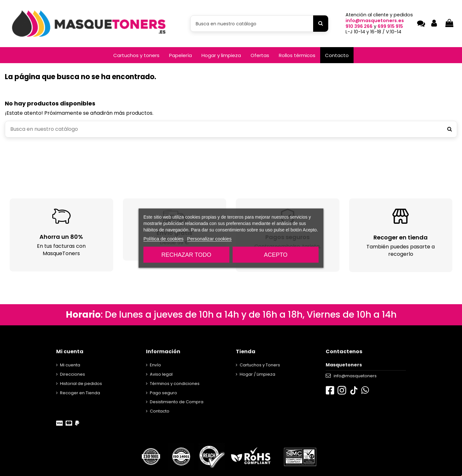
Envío (155, 365)
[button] (136, 55)
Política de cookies (163, 238)
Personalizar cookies (209, 238)
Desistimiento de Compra (177, 402)
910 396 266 (359, 26)
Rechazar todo (186, 255)
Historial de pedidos (81, 384)
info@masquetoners (355, 376)
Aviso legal (161, 374)
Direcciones (73, 374)
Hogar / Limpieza (257, 374)
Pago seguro (163, 393)
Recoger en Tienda (80, 393)
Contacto (160, 411)
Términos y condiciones (175, 384)
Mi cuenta (70, 365)
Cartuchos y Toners (260, 365)
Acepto (276, 255)
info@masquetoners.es (375, 21)
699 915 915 (390, 26)
